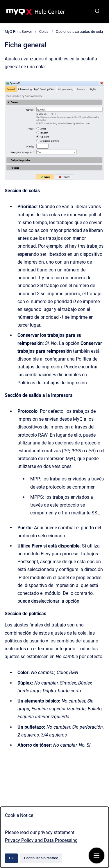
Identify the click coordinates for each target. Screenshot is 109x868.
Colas (44, 31)
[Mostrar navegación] (97, 856)
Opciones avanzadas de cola (79, 31)
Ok (11, 858)
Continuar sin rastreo (41, 858)
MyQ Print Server (18, 31)
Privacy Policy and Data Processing (41, 840)
